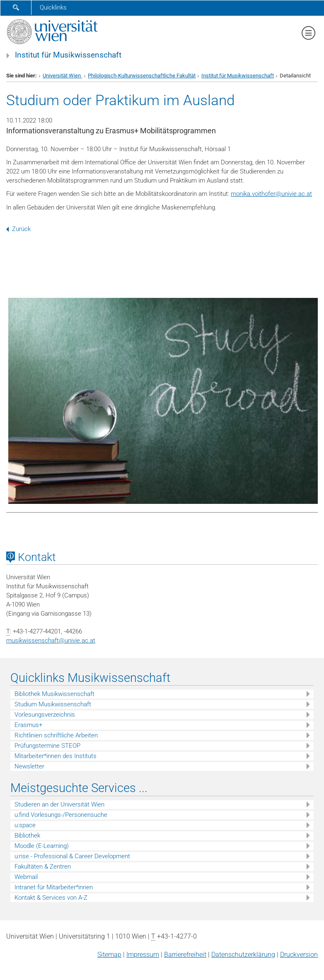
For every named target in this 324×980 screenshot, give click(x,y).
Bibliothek (27, 836)
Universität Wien (62, 76)
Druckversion (299, 955)
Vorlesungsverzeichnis (45, 715)
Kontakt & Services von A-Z (51, 898)
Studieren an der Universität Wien (59, 804)
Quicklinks (53, 7)
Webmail (26, 877)
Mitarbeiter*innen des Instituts (56, 756)
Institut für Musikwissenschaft (68, 55)
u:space (25, 825)
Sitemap (109, 955)
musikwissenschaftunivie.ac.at (51, 640)
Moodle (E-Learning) (42, 846)
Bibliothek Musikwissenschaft (54, 694)
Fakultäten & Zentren (43, 867)
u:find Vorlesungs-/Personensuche (61, 815)
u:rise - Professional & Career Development (72, 856)
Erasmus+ (28, 725)
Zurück (18, 229)
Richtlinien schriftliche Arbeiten (56, 735)
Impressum (143, 955)
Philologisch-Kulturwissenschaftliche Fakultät (142, 76)
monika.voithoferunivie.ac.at (271, 194)
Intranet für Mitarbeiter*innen (54, 887)
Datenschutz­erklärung (243, 955)
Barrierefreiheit (185, 955)
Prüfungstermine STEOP (47, 746)
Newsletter (29, 766)
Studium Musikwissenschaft (53, 704)
